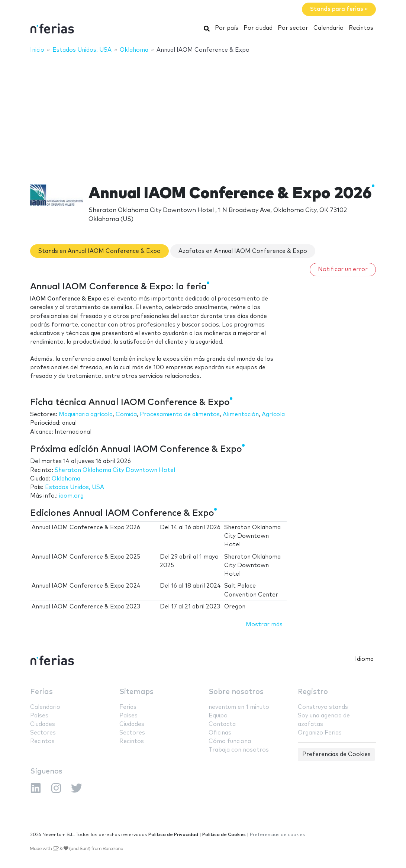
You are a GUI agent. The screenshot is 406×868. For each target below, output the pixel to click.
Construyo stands (323, 707)
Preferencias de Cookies (336, 754)
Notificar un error (343, 269)
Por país (227, 28)
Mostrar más (264, 625)
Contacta (222, 724)
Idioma (364, 659)
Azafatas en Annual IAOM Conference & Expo (243, 251)
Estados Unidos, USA (75, 487)
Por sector (293, 28)
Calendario (328, 28)
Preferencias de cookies (278, 835)
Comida (126, 414)
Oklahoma (66, 479)
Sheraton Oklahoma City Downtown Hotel (115, 470)
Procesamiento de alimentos (180, 414)
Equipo (218, 716)
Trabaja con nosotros (239, 750)
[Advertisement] (203, 114)
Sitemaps (136, 692)
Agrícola (273, 414)
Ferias (41, 692)
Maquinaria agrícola (86, 414)
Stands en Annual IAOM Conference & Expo (99, 251)
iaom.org (71, 496)
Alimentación (241, 414)
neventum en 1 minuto (239, 707)
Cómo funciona (230, 741)
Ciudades (43, 724)
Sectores (43, 733)
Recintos (361, 28)
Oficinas (220, 733)
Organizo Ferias (320, 733)
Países (39, 716)
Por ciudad (258, 28)
